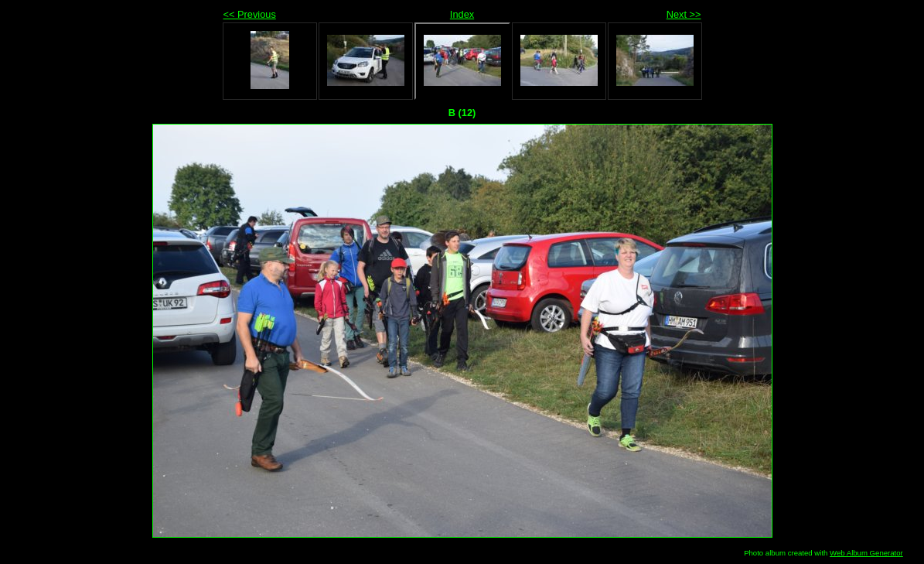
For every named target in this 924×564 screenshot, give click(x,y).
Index (462, 14)
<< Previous (250, 14)
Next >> (684, 14)
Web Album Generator (866, 553)
